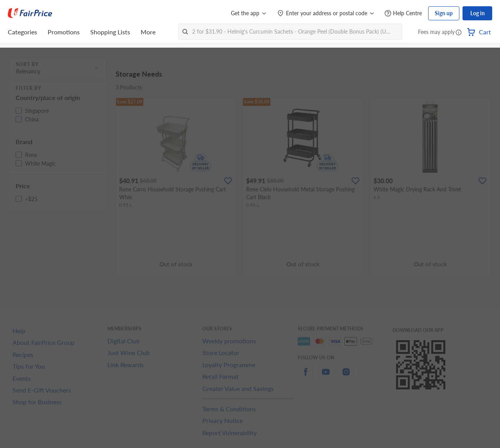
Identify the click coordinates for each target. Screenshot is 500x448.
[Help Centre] (403, 13)
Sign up (444, 13)
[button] (459, 33)
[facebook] (305, 376)
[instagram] (346, 376)
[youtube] (326, 376)
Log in (478, 13)
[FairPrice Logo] (30, 13)
